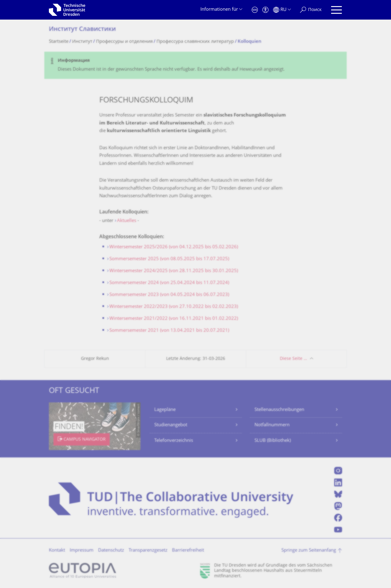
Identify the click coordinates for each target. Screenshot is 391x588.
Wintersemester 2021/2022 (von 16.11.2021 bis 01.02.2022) (174, 319)
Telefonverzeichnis (174, 441)
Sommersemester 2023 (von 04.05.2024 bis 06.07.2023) (169, 295)
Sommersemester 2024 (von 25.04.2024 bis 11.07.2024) (169, 283)
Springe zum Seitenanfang (309, 551)
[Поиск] (311, 10)
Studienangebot (171, 425)
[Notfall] (255, 10)
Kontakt (57, 551)
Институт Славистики (82, 30)
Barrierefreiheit (188, 551)
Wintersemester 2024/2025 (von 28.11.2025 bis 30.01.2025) (174, 271)
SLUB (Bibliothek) (273, 441)
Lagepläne (165, 410)
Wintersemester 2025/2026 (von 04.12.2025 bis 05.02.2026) (174, 247)
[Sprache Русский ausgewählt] (282, 10)
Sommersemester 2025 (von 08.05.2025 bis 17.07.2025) (169, 259)
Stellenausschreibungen (279, 410)
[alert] (195, 65)
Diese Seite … (293, 359)
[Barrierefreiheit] (265, 10)
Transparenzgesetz (148, 551)
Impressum (82, 551)
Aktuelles (127, 221)
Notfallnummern (272, 425)
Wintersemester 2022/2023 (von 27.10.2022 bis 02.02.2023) (174, 307)
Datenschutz (111, 551)
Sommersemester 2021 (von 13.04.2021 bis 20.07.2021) (169, 331)
